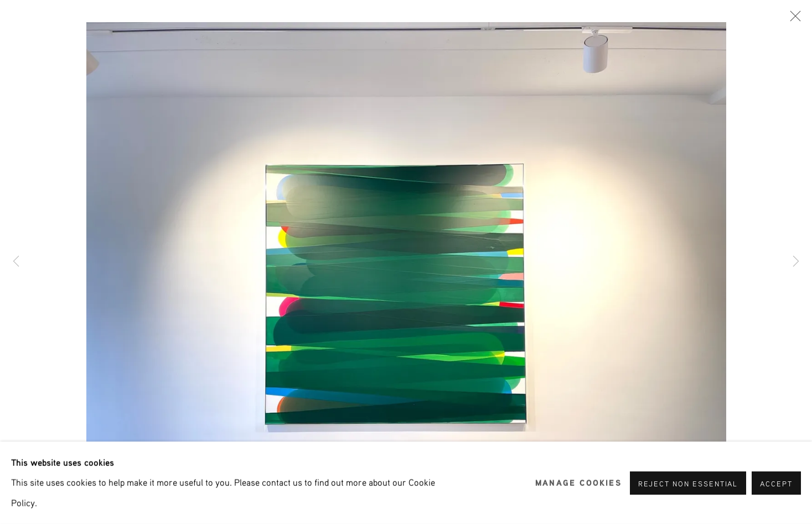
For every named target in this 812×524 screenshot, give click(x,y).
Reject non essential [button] (688, 483)
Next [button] (796, 262)
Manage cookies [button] (578, 483)
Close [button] (793, 19)
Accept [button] (776, 483)
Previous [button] (16, 262)
